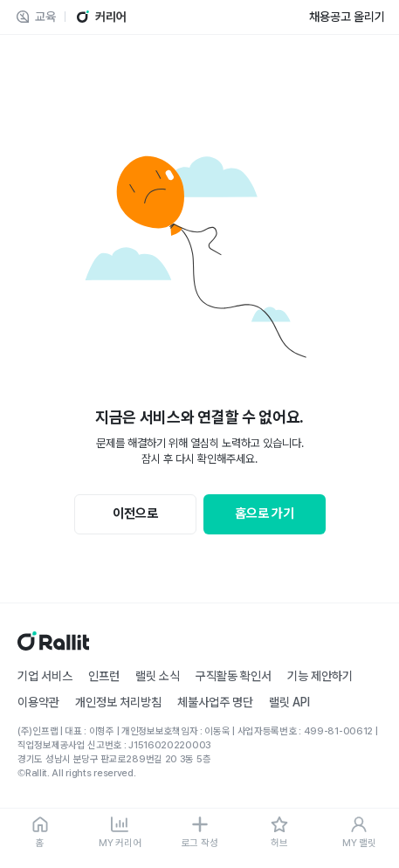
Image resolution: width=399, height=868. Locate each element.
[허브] (279, 833)
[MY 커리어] (119, 833)
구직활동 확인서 (234, 676)
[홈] (40, 833)
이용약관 (38, 702)
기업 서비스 (45, 676)
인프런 (104, 676)
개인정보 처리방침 (118, 702)
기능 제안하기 (320, 676)
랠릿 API (289, 702)
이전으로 (135, 513)
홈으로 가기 (265, 513)
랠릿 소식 (158, 676)
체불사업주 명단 (215, 702)
